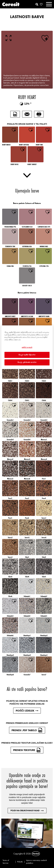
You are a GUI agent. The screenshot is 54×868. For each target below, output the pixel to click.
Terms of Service (6, 862)
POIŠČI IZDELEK (27, 711)
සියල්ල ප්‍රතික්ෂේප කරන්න (27, 362)
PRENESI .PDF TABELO (27, 730)
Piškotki (20, 862)
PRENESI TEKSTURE (27, 750)
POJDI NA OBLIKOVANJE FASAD (27, 810)
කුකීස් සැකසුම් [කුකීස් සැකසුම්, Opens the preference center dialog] (27, 347)
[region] (27, 347)
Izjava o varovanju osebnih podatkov (37, 862)
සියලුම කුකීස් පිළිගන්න (27, 355)
